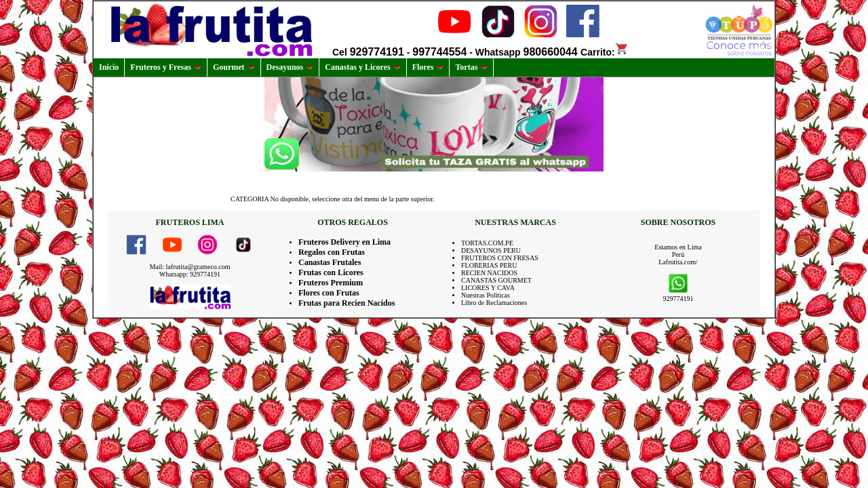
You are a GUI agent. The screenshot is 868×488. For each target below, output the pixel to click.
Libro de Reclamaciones (494, 303)
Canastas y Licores (362, 67)
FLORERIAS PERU (489, 265)
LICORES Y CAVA (488, 288)
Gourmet (234, 67)
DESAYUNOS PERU (491, 250)
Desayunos (290, 67)
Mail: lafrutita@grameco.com (190, 267)
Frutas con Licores (331, 272)
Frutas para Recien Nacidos (347, 303)
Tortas (471, 67)
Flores (428, 67)
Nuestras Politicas (486, 295)
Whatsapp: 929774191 (190, 274)
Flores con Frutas (329, 293)
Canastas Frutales (330, 262)
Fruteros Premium (331, 283)
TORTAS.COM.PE (487, 243)
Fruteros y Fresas (166, 67)
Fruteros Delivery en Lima (344, 242)
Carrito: (605, 52)
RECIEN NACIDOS (489, 273)
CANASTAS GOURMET (496, 280)
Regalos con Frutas (332, 252)
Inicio (109, 67)
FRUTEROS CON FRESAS (500, 258)
